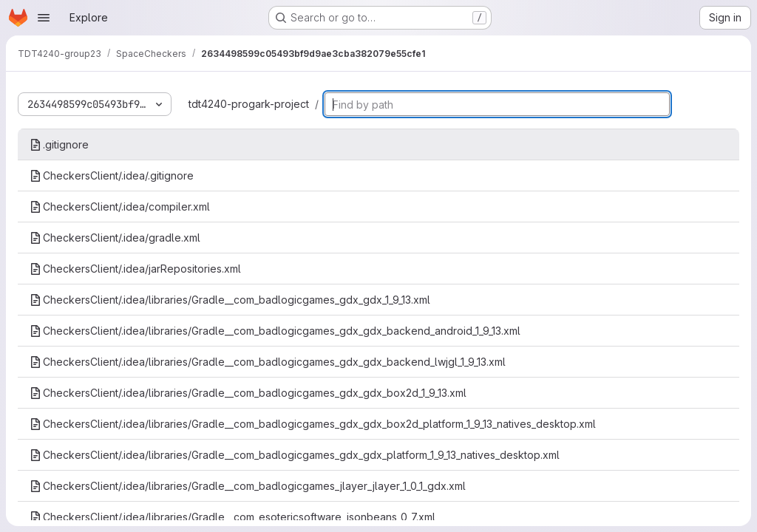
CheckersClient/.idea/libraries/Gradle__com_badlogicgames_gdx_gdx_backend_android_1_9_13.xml (275, 331)
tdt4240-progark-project (249, 104)
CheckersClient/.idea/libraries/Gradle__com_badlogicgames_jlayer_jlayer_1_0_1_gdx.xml (248, 486)
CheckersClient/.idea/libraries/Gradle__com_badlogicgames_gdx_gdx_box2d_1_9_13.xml (248, 393)
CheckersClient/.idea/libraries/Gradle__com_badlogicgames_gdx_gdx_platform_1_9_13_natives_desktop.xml (295, 455)
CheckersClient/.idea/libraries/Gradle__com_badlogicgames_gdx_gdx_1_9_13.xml (230, 300)
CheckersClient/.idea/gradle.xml (115, 238)
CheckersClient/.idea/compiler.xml (120, 207)
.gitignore (59, 144)
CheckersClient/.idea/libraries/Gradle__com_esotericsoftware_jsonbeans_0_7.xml (232, 517)
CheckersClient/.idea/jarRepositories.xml (135, 269)
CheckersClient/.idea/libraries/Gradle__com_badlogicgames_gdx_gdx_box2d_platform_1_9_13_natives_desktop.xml (313, 424)
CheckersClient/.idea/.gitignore (112, 175)
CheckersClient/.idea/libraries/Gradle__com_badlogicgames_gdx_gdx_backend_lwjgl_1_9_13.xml (268, 362)
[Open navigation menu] (44, 18)
